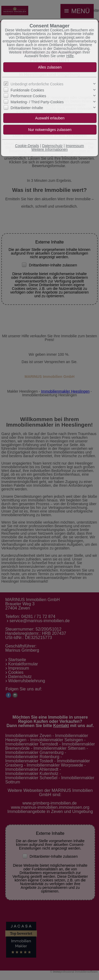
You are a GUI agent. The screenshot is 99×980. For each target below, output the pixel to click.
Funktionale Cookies (27, 90)
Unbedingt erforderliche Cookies (37, 84)
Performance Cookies (28, 96)
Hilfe (70, 56)
